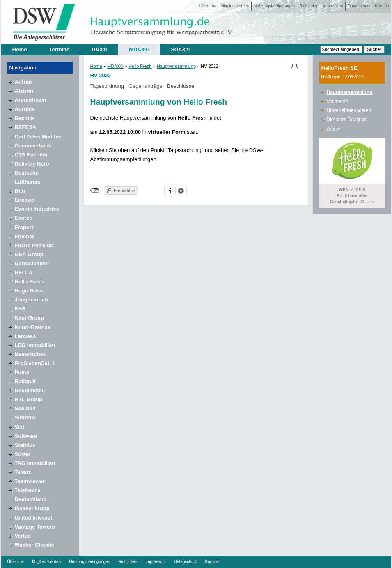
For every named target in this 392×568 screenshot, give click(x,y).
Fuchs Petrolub (34, 245)
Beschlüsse (181, 86)
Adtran (23, 82)
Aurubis (25, 109)
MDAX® (139, 49)
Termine (60, 49)
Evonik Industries (37, 209)
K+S (20, 309)
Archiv (334, 129)
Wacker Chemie (34, 545)
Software (26, 436)
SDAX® (180, 49)
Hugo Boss (29, 291)
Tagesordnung (107, 86)
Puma (22, 372)
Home (20, 49)
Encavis (25, 200)
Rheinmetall (30, 390)
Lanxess (25, 336)
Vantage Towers (35, 527)
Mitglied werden (235, 6)
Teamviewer (30, 481)
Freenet (24, 236)
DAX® (99, 49)
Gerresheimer (32, 263)
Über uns (208, 6)
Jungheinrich (32, 300)
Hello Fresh (29, 282)
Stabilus (25, 445)
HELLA (24, 273)
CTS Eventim (31, 155)
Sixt (20, 427)
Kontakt (382, 6)
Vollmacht (337, 101)
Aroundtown (31, 100)
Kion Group (30, 318)
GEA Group (29, 254)
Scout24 (25, 408)
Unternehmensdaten (349, 110)
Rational (25, 381)
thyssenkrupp (32, 508)
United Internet (34, 518)
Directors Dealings (347, 120)
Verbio (23, 536)
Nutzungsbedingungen (274, 6)
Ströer (23, 454)
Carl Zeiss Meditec (38, 137)
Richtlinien (309, 6)
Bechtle (24, 118)
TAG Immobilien (35, 463)
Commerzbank (33, 146)
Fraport (24, 227)
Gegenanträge (146, 86)
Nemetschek (31, 354)
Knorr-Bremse (33, 327)
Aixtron (24, 91)
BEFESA (26, 127)
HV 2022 (101, 75)
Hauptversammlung (176, 66)
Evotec (24, 218)
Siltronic (25, 417)
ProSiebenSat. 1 (35, 363)
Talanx (23, 472)
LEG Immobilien (35, 345)
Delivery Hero (32, 164)
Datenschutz (359, 6)
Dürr (20, 191)
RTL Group (29, 399)
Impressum (333, 6)
